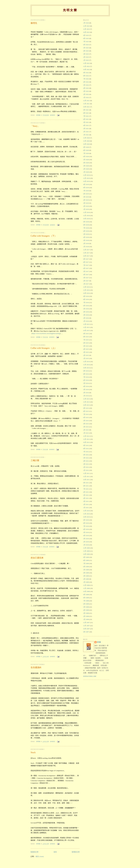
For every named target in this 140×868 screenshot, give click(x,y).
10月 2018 (86, 219)
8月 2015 (86, 337)
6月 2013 (86, 417)
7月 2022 (86, 79)
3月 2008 (86, 613)
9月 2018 (86, 222)
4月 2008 (86, 610)
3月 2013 (86, 427)
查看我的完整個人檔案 (90, 676)
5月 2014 (86, 383)
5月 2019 (86, 197)
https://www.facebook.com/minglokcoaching (46, 333)
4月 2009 (86, 573)
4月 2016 (86, 312)
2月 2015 (86, 355)
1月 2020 (86, 172)
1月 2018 (86, 247)
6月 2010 (86, 529)
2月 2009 (86, 579)
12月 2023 (86, 26)
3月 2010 (86, 539)
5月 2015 (86, 346)
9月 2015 (86, 334)
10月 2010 (86, 517)
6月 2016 (86, 306)
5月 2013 (86, 421)
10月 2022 (86, 69)
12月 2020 (86, 138)
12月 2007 (86, 623)
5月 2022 (86, 85)
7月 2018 (86, 228)
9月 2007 (86, 632)
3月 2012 (86, 464)
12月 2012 (86, 436)
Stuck (33, 752)
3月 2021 (86, 129)
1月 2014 (86, 396)
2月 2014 (86, 393)
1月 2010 (86, 545)
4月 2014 (86, 386)
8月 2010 (86, 523)
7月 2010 (86, 526)
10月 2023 (86, 32)
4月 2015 (86, 349)
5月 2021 (86, 122)
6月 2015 (86, 343)
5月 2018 (86, 234)
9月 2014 (86, 371)
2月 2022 (86, 94)
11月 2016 (86, 290)
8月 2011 (86, 486)
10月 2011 (86, 480)
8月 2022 (86, 76)
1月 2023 (86, 60)
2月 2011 (86, 504)
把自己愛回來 (37, 558)
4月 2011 (86, 498)
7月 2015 (86, 340)
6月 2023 (86, 45)
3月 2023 (86, 54)
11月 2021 (86, 104)
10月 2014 (86, 368)
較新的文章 (35, 852)
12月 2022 (86, 63)
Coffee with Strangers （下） (44, 236)
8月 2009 (86, 560)
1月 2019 (86, 209)
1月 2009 (86, 582)
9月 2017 (86, 259)
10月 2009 (86, 554)
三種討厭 (35, 460)
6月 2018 (86, 231)
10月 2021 (86, 107)
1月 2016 (86, 321)
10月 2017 (86, 256)
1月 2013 (86, 433)
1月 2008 (86, 619)
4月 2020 (86, 163)
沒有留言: (53, 115)
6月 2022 (86, 82)
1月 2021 (86, 135)
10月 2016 (86, 293)
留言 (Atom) (40, 856)
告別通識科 (36, 667)
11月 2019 (86, 178)
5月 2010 (86, 532)
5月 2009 (86, 570)
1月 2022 (86, 97)
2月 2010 (86, 542)
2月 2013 (86, 430)
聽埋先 (34, 23)
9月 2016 (86, 296)
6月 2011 (86, 492)
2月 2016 (86, 318)
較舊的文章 (76, 852)
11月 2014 (86, 365)
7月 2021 (86, 116)
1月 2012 (86, 470)
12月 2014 (86, 362)
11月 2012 (86, 439)
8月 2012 (86, 449)
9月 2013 (86, 408)
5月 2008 (86, 607)
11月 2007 (86, 626)
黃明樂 (99, 642)
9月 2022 (86, 73)
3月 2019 (86, 203)
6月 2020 (86, 156)
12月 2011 (86, 473)
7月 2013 (86, 414)
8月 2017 (86, 262)
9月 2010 (86, 520)
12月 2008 (86, 585)
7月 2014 (86, 377)
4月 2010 (86, 536)
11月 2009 (86, 551)
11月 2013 (86, 402)
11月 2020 (86, 141)
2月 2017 (86, 281)
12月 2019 (86, 175)
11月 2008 (86, 588)
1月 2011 (86, 508)
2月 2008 (86, 616)
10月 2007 (86, 629)
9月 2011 (86, 483)
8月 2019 (86, 188)
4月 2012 (86, 461)
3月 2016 (86, 315)
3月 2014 (86, 389)
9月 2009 (86, 557)
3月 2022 (86, 91)
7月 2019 (86, 191)
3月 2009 (86, 576)
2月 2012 (86, 467)
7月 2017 (86, 265)
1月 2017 (86, 284)
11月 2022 (86, 66)
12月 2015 (86, 324)
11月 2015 (86, 327)
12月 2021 (86, 101)
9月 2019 (86, 184)
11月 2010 (86, 514)
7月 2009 (86, 563)
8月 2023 (86, 38)
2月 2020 (86, 169)
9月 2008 (86, 595)
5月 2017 (86, 271)
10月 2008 (86, 591)
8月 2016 (86, 299)
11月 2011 (86, 476)
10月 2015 (86, 330)
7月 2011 (86, 489)
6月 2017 (86, 268)
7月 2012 (86, 452)
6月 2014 (86, 380)
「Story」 (35, 126)
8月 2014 (86, 374)
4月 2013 (86, 424)
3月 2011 (86, 501)
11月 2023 (86, 29)
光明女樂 (70, 10)
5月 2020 (86, 160)
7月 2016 (86, 302)
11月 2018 (86, 216)
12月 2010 (86, 511)
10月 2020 (86, 144)
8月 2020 (86, 150)
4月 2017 (86, 275)
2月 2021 (86, 132)
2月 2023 (86, 57)
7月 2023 (86, 42)
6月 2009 (86, 567)
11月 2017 (86, 253)
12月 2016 (86, 287)
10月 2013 (86, 405)
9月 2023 (86, 35)
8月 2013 (86, 411)
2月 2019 (86, 206)
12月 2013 (86, 399)
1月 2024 (86, 23)
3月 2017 (86, 278)
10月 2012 (86, 442)
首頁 (55, 852)
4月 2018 (86, 237)
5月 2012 (86, 458)
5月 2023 (86, 48)
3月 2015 (86, 352)
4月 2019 (86, 200)
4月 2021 (86, 125)
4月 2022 (86, 88)
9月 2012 (86, 445)
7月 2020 (86, 153)
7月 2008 (86, 601)
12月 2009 (86, 548)
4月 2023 (86, 51)
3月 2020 (86, 166)
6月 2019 (86, 194)
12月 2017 (86, 250)
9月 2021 (86, 110)
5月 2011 (86, 495)
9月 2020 (86, 147)
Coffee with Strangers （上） (44, 348)
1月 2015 (86, 358)
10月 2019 (86, 181)
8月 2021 (86, 113)
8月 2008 (86, 598)
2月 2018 (86, 243)
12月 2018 (86, 212)
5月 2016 (86, 309)
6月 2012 (86, 455)
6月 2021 (86, 119)
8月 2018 (86, 225)
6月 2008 (86, 604)
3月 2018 (86, 240)
